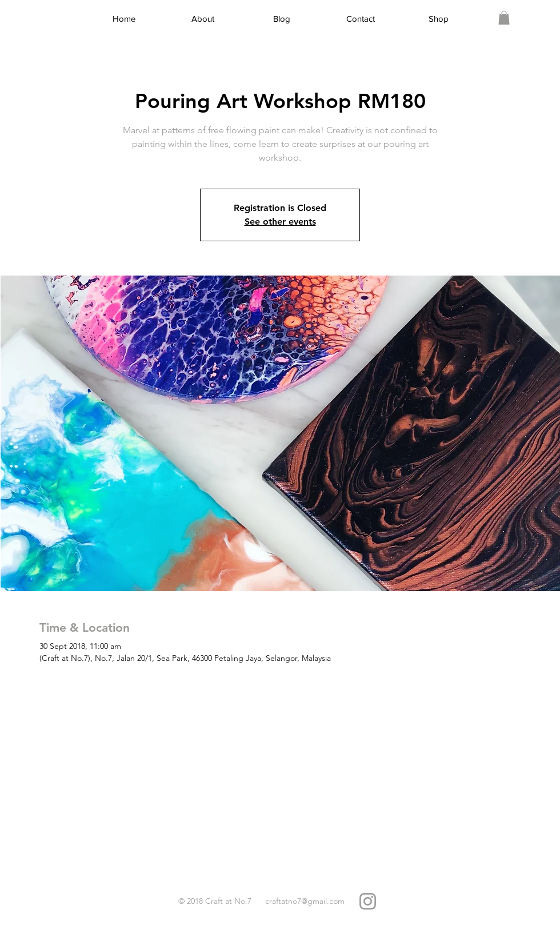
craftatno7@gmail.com (305, 901)
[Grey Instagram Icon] (368, 901)
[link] (504, 18)
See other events (280, 222)
